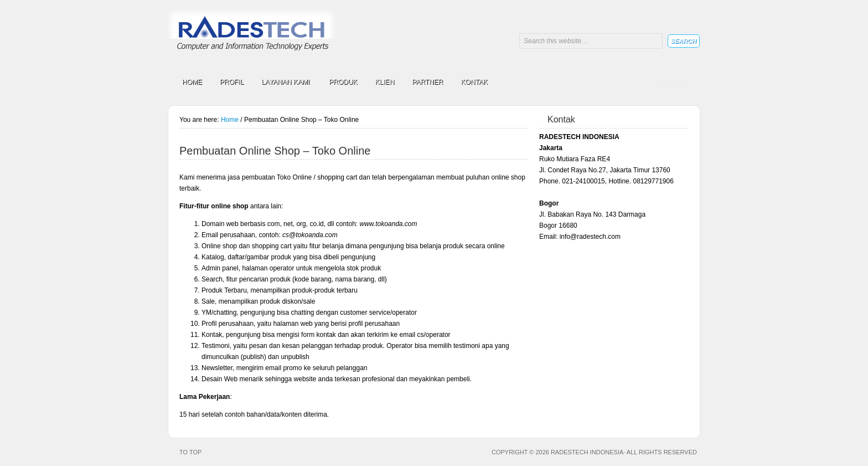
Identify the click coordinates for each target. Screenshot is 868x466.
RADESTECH (254, 35)
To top (190, 452)
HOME (192, 82)
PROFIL (232, 82)
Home (230, 120)
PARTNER (427, 82)
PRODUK (343, 82)
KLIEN (385, 82)
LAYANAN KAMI (285, 84)
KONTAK (474, 82)
